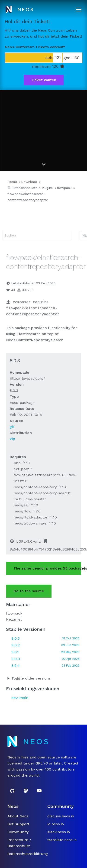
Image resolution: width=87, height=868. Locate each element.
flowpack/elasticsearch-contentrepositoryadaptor (28, 197)
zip (12, 439)
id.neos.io (56, 824)
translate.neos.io (62, 840)
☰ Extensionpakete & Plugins (30, 188)
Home (12, 182)
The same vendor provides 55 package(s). (47, 568)
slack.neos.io (59, 832)
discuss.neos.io (61, 816)
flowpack (64, 188)
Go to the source (29, 591)
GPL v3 (42, 763)
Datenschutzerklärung (28, 854)
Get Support (18, 824)
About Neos (18, 816)
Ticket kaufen (44, 80)
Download (29, 182)
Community (18, 832)
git (12, 427)
